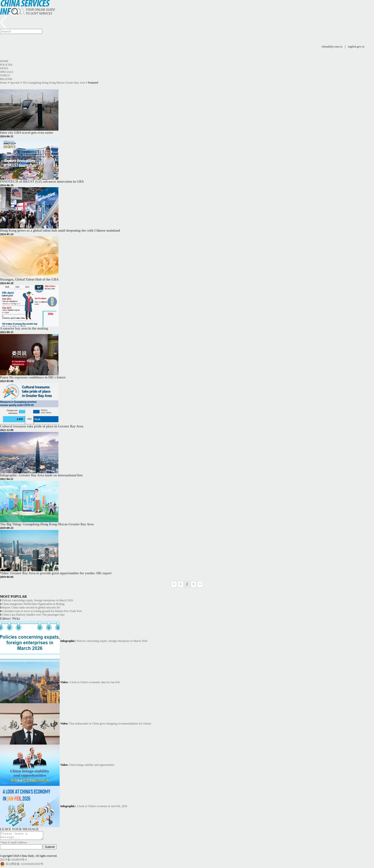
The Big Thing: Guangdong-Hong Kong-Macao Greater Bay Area (47, 524)
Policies (6, 65)
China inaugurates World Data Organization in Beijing (33, 604)
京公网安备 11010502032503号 (24, 865)
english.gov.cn (356, 47)
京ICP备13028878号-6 (13, 861)
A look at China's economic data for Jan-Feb (94, 682)
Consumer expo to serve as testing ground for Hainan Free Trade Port (42, 611)
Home (4, 61)
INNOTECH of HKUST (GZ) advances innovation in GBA (42, 181)
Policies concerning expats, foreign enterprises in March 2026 (38, 600)
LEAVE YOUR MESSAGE (19, 829)
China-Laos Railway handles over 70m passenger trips (33, 615)
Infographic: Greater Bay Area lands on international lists (41, 475)
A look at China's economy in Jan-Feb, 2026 (102, 806)
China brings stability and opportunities (92, 765)
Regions (6, 79)
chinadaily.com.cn (332, 47)
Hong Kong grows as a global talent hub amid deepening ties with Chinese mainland (60, 230)
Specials (7, 72)
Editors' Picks (10, 618)
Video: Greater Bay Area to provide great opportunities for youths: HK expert (56, 573)
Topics (5, 75)
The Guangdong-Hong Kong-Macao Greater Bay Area (54, 83)
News (4, 68)
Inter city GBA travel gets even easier (27, 133)
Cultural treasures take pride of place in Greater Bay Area (42, 426)
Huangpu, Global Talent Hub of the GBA (29, 279)
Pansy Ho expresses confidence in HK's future (33, 377)
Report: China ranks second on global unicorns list (31, 607)
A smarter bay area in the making (24, 328)
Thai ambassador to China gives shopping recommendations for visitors (110, 724)
